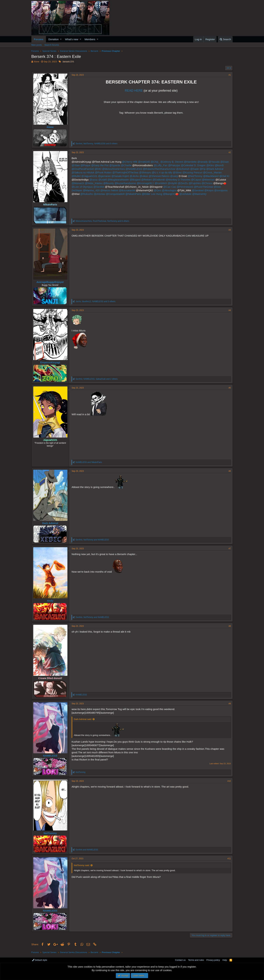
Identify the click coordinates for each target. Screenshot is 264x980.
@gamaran (104, 176)
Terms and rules (196, 960)
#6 (230, 471)
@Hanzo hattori (109, 190)
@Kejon (209, 190)
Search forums (52, 45)
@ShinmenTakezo (159, 176)
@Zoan (224, 162)
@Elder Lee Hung (152, 194)
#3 (230, 230)
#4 (230, 310)
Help (225, 960)
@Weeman (208, 180)
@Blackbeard (211, 176)
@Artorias (99, 194)
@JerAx (134, 176)
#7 (230, 549)
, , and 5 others (97, 144)
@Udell (102, 180)
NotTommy (50, 833)
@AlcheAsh (183, 169)
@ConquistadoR (115, 194)
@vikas (144, 176)
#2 (230, 152)
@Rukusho (87, 194)
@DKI (98, 169)
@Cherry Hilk (130, 162)
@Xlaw (76, 165)
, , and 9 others (102, 221)
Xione (36, 62)
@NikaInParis (133, 194)
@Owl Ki (224, 176)
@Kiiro (210, 165)
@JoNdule (185, 194)
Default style (40, 960)
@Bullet (76, 176)
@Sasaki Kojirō (120, 176)
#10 (229, 781)
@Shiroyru (145, 172)
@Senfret (99, 187)
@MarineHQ (199, 194)
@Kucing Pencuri (192, 172)
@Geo (158, 190)
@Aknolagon (169, 190)
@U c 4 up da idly (162, 172)
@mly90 (172, 183)
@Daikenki (159, 180)
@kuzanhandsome (125, 183)
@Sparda (115, 165)
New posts (37, 45)
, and (92, 540)
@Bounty (109, 183)
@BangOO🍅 (171, 194)
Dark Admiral (50, 523)
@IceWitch (161, 183)
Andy (50, 601)
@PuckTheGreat (203, 187)
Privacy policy (213, 960)
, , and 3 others (96, 301)
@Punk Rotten (103, 172)
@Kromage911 (145, 183)
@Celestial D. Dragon (193, 165)
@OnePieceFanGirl (83, 169)
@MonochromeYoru (113, 169)
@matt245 (144, 162)
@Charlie (126, 165)
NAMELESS (50, 756)
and (89, 462)
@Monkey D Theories (178, 180)
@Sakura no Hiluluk (83, 172)
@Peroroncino (185, 187)
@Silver (177, 172)
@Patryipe (174, 165)
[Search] (225, 39)
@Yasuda (214, 162)
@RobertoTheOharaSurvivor (159, 169)
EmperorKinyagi (50, 362)
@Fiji (202, 169)
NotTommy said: (82, 865)
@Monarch (78, 183)
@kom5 (219, 165)
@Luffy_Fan (160, 165)
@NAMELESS (134, 169)
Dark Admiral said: (83, 719)
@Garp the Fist (100, 165)
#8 (230, 626)
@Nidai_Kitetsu (94, 183)
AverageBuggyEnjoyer (50, 282)
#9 (230, 704)
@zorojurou (221, 190)
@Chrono (207, 183)
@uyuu (94, 180)
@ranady (202, 162)
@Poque (85, 165)
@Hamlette (190, 162)
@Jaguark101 (89, 176)
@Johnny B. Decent (172, 162)
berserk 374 (68, 62)
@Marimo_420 (91, 190)
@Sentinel (198, 190)
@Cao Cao (170, 187)
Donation (54, 39)
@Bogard (135, 180)
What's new (72, 39)
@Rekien (147, 180)
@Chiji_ (155, 162)
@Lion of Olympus (82, 187)
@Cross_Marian (212, 172)
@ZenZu (183, 183)
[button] (61, 39)
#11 (229, 859)
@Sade (195, 169)
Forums (39, 39)
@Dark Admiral (215, 169)
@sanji (174, 176)
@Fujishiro (195, 183)
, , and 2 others (97, 379)
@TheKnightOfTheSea (125, 172)
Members (90, 39)
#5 (230, 388)
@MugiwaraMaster (118, 180)
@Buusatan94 (127, 190)
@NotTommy (195, 176)
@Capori (196, 180)
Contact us (180, 960)
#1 (230, 75)
